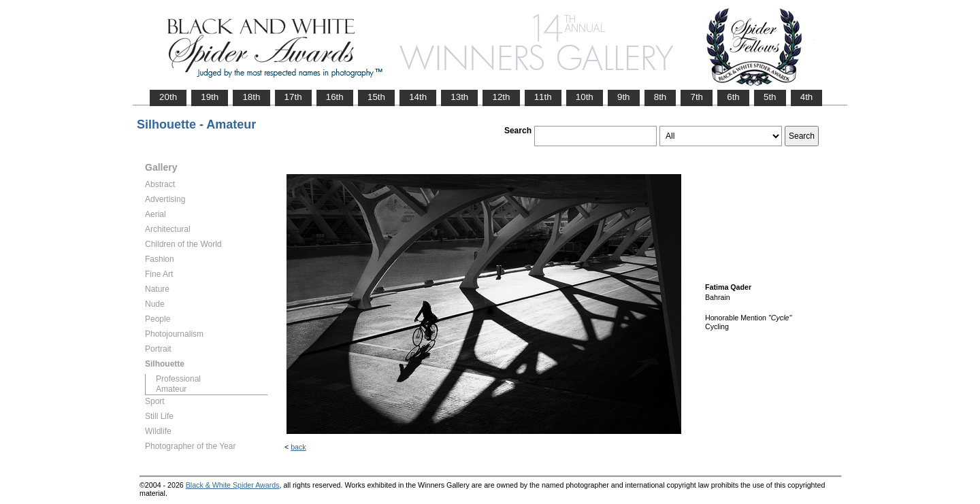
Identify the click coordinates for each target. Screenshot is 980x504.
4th (807, 97)
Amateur (171, 389)
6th (733, 97)
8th (660, 97)
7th (697, 97)
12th (501, 97)
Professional (178, 379)
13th (459, 97)
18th (251, 97)
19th (210, 97)
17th (293, 97)
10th (585, 97)
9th (624, 97)
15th (376, 97)
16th (335, 97)
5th (770, 97)
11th (543, 97)
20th (168, 97)
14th (418, 97)
